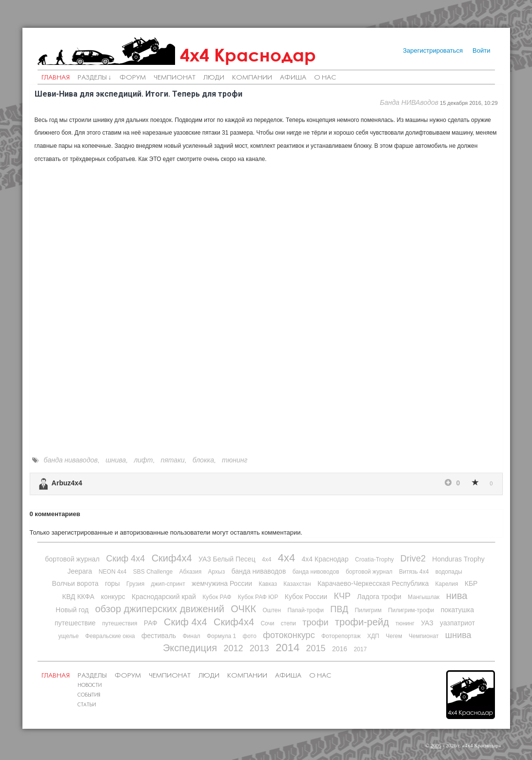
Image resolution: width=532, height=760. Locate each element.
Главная (56, 78)
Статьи (87, 705)
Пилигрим (368, 610)
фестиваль (159, 636)
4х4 (286, 558)
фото (250, 636)
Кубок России (306, 597)
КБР (471, 583)
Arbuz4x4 (67, 483)
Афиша (293, 78)
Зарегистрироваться (433, 50)
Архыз (217, 572)
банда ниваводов (71, 460)
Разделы (92, 676)
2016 (340, 649)
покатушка (457, 610)
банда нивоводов (316, 572)
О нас (325, 78)
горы (112, 583)
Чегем (394, 636)
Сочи (267, 623)
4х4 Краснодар (248, 55)
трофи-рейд (362, 622)
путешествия (119, 623)
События (89, 695)
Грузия (135, 584)
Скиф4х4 (172, 558)
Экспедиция (190, 648)
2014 (287, 648)
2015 (316, 648)
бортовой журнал (72, 559)
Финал (191, 636)
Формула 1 (221, 636)
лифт (143, 460)
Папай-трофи (305, 610)
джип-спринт (168, 584)
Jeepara (80, 571)
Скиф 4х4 (126, 559)
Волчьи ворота (75, 583)
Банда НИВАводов (409, 102)
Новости (90, 686)
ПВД (339, 609)
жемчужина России (222, 583)
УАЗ (427, 623)
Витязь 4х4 (414, 572)
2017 (360, 649)
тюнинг (235, 460)
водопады (449, 572)
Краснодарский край (164, 597)
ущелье (68, 636)
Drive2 (413, 559)
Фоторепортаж (341, 636)
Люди (214, 78)
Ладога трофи (379, 597)
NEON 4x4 (112, 572)
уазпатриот (457, 623)
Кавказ (268, 584)
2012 (233, 648)
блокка (203, 460)
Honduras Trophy (458, 559)
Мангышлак (424, 597)
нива (457, 596)
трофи (315, 622)
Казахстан (297, 584)
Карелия (447, 584)
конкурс (113, 597)
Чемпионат (175, 78)
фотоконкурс (289, 635)
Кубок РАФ (217, 597)
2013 (259, 648)
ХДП (373, 636)
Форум (133, 78)
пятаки (173, 460)
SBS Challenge (153, 572)
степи (288, 623)
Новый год (72, 610)
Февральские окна (110, 636)
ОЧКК (243, 609)
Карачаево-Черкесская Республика (373, 583)
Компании (252, 78)
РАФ (151, 623)
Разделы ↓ (95, 78)
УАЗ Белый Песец (227, 559)
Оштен (272, 610)
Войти (481, 50)
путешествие (75, 623)
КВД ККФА (79, 597)
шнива (116, 460)
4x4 (266, 560)
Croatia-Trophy (374, 560)
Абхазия (191, 572)
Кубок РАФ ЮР (258, 597)
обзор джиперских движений (160, 609)
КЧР (342, 596)
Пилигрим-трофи (411, 610)
